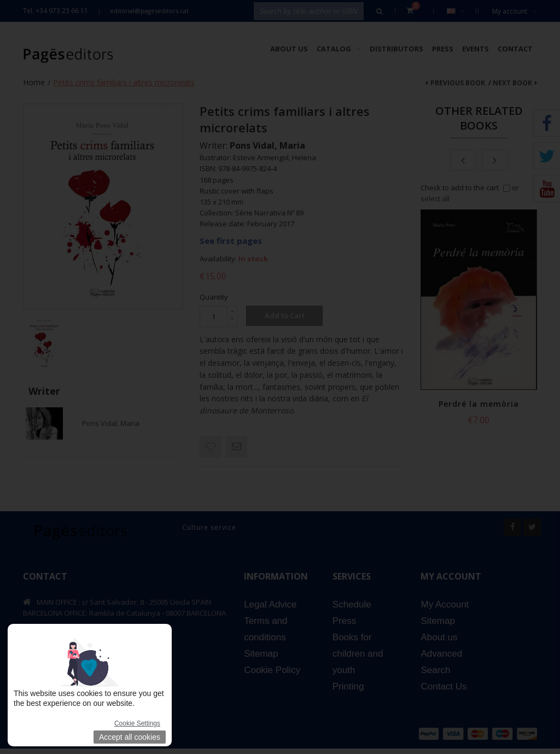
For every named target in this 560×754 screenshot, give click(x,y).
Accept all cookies (130, 737)
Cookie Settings (137, 723)
